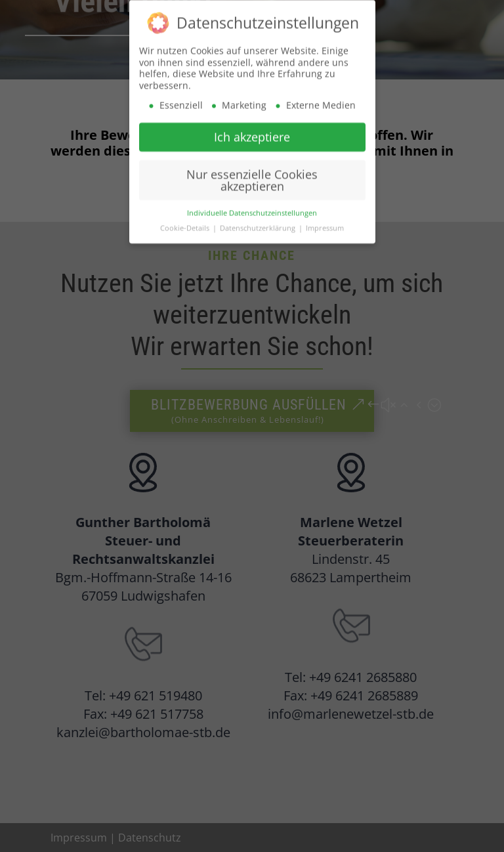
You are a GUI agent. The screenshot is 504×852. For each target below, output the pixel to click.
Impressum (325, 223)
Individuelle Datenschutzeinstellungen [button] (252, 208)
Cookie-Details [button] (186, 223)
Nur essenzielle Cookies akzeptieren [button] (252, 175)
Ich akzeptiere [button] (252, 132)
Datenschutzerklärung (259, 223)
